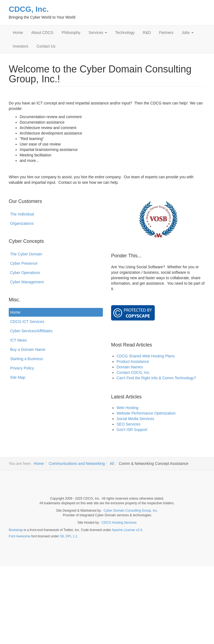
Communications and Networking (77, 464)
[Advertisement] (107, 604)
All (112, 464)
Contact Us (46, 46)
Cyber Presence (24, 263)
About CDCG (42, 33)
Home (18, 33)
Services (98, 33)
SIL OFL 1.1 (69, 536)
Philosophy (71, 33)
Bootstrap (16, 530)
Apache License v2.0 (127, 530)
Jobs (187, 33)
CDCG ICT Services (27, 322)
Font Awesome (20, 536)
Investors (21, 46)
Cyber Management (27, 282)
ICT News (18, 340)
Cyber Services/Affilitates (31, 331)
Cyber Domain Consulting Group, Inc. (131, 511)
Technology (125, 33)
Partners (166, 33)
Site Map (18, 377)
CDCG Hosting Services (119, 523)
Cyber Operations (25, 273)
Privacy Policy (22, 368)
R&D (147, 33)
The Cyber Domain (26, 254)
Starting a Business (27, 359)
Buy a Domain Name (28, 349)
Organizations (22, 223)
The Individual (22, 214)
